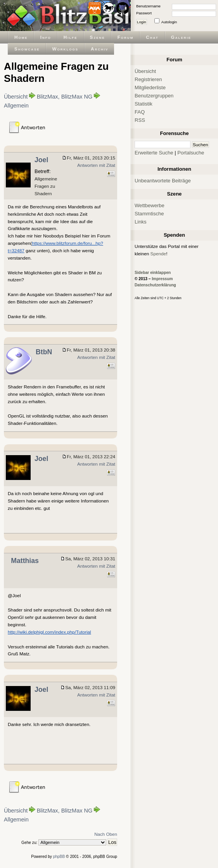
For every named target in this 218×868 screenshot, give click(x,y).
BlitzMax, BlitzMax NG (65, 97)
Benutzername (148, 6)
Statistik (144, 104)
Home (21, 37)
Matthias (25, 561)
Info (46, 37)
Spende (158, 254)
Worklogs (65, 49)
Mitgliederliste (150, 87)
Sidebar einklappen (153, 273)
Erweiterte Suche (154, 153)
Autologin (169, 22)
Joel (41, 160)
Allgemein (16, 106)
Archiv (99, 49)
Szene (98, 37)
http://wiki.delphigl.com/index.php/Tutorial (49, 632)
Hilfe (71, 37)
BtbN (44, 352)
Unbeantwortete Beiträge (163, 181)
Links (141, 222)
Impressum (162, 279)
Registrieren (148, 79)
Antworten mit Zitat (96, 165)
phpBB (59, 857)
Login (142, 22)
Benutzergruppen (154, 96)
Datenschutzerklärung (155, 285)
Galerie (181, 37)
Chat (152, 37)
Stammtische (149, 214)
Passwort (144, 13)
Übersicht (16, 97)
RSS (140, 120)
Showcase (27, 49)
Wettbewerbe (150, 205)
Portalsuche (191, 153)
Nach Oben (106, 834)
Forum (126, 37)
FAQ (140, 112)
